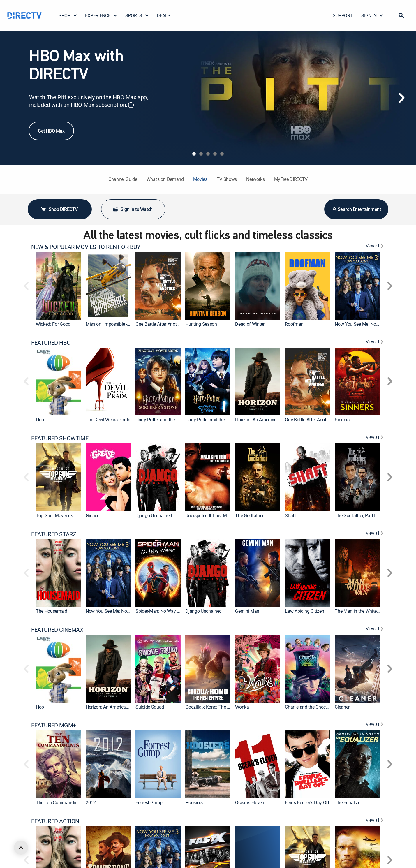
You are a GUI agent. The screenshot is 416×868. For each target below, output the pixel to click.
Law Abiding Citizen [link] (304, 611)
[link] (58, 286)
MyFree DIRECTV (291, 179)
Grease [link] (92, 515)
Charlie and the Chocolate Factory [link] (318, 707)
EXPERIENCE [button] (101, 15)
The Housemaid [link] (52, 611)
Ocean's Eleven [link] (250, 802)
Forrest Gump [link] (149, 802)
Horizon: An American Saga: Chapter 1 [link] (273, 420)
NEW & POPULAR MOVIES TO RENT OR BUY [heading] (86, 247)
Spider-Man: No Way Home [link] (162, 611)
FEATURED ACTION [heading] (55, 821)
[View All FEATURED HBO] (375, 343)
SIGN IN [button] (372, 15)
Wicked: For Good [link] (53, 324)
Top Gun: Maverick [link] (54, 515)
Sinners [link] (342, 420)
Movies (200, 179)
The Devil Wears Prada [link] (108, 420)
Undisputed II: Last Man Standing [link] (218, 515)
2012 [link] (91, 802)
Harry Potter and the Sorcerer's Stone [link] (221, 420)
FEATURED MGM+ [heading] (54, 725)
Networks (255, 179)
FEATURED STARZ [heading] (54, 534)
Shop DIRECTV (59, 209)
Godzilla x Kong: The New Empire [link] (218, 707)
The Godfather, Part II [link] (355, 515)
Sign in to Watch (133, 209)
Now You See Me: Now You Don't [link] (367, 324)
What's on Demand (165, 179)
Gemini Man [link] (247, 611)
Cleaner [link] (342, 707)
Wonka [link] (242, 707)
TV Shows (227, 179)
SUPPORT (343, 15)
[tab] (194, 154)
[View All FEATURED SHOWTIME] (375, 438)
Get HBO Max (51, 131)
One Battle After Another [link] (159, 324)
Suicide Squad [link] (150, 707)
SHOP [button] (68, 15)
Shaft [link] (290, 515)
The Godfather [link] (249, 515)
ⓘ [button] (131, 105)
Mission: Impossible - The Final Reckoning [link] (127, 324)
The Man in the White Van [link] (360, 611)
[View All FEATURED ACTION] (375, 821)
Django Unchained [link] (154, 515)
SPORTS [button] (137, 15)
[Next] (401, 98)
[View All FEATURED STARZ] (375, 534)
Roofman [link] (294, 324)
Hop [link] (40, 420)
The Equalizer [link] (348, 802)
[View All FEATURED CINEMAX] (375, 630)
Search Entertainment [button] (356, 209)
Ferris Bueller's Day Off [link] (307, 802)
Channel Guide (123, 179)
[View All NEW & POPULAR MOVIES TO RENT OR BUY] (375, 247)
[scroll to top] (21, 848)
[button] (401, 15)
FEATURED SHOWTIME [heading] (60, 438)
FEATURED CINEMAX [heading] (57, 630)
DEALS (164, 15)
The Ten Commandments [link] (61, 802)
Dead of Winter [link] (250, 324)
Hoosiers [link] (194, 802)
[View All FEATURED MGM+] (375, 725)
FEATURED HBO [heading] (51, 343)
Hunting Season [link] (201, 324)
